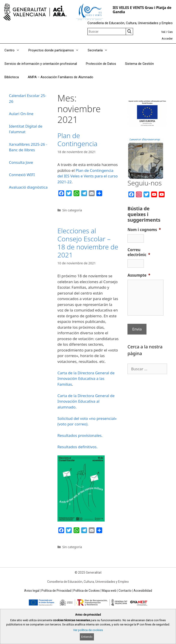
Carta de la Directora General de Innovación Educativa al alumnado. (86, 401)
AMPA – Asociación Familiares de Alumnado (60, 77)
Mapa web (109, 591)
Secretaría (100, 50)
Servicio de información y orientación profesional (41, 64)
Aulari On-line (21, 114)
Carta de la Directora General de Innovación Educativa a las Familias (86, 379)
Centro (14, 50)
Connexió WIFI (22, 175)
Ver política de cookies (88, 630)
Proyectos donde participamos (56, 50)
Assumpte (139, 275)
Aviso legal (32, 591)
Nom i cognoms (144, 230)
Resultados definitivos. (78, 447)
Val (163, 32)
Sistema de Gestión (139, 64)
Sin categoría (72, 210)
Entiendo (87, 637)
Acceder (167, 39)
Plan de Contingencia (77, 140)
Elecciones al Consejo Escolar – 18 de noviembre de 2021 (88, 243)
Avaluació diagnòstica (28, 187)
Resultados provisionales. (80, 435)
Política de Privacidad (56, 591)
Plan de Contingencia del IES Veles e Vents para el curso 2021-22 (88, 176)
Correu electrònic (139, 252)
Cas (170, 32)
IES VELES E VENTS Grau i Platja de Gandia (142, 10)
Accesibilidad (143, 591)
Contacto (125, 591)
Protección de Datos (101, 64)
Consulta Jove (21, 162)
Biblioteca (12, 77)
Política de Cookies (87, 591)
